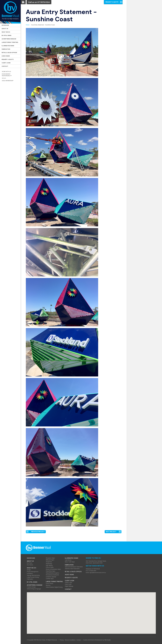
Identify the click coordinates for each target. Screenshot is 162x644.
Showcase (5, 25)
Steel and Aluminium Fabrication (74, 567)
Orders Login (68, 583)
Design (29, 570)
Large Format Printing (10, 42)
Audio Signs (6, 56)
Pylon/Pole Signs (51, 571)
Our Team (30, 563)
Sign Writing (49, 566)
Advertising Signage (9, 39)
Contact (5, 66)
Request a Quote (8, 59)
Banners (48, 585)
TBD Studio (107, 640)
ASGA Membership (8, 81)
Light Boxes (68, 560)
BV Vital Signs (6, 35)
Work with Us (6, 72)
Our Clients (30, 565)
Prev (38, 532)
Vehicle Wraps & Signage (34, 589)
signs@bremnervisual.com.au (98, 573)
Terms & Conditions (70, 640)
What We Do (6, 32)
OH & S (4, 78)
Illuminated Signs (8, 46)
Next (111, 532)
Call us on (39, 2)
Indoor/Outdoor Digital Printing (54, 587)
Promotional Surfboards (52, 575)
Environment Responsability (7, 75)
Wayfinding (49, 564)
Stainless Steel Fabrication (72, 569)
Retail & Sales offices (9, 53)
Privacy (62, 640)
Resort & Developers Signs (53, 569)
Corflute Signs (50, 579)
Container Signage (51, 577)
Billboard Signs (50, 560)
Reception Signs (50, 558)
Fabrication (6, 49)
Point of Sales (50, 567)
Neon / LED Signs (70, 562)
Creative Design (31, 587)
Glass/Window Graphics (52, 573)
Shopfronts (49, 562)
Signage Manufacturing (33, 575)
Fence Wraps (50, 583)
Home (28, 25)
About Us (5, 29)
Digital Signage (69, 586)
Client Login (6, 63)
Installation (30, 574)
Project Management (33, 572)
